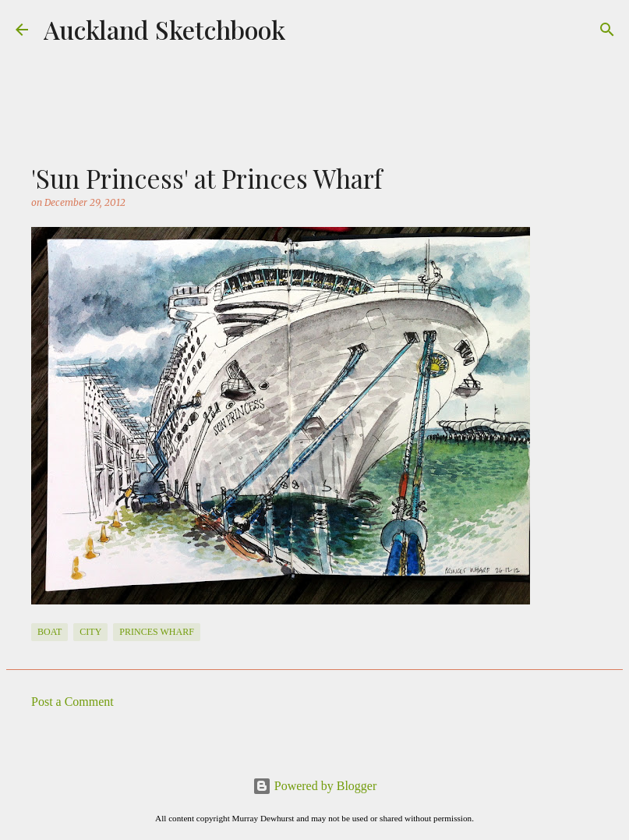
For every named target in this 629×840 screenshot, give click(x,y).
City (90, 632)
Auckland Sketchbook (164, 29)
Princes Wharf (156, 632)
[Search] (607, 30)
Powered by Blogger (315, 786)
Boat (49, 632)
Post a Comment (72, 702)
